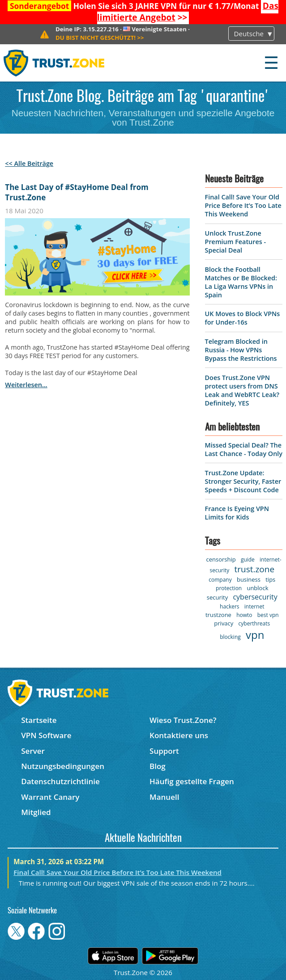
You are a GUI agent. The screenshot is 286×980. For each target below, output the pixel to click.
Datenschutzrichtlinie (60, 781)
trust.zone (254, 569)
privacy (224, 623)
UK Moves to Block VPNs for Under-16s (243, 318)
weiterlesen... (26, 385)
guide (248, 560)
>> (188, 12)
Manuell (164, 797)
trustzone (218, 615)
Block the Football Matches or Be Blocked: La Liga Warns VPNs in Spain (241, 282)
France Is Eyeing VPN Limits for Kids (237, 513)
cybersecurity (255, 597)
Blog (158, 766)
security (217, 597)
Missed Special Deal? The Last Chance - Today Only (244, 449)
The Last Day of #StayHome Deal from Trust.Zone (77, 192)
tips (270, 579)
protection (229, 588)
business (249, 579)
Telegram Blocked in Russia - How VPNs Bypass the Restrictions (241, 350)
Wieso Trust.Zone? (183, 720)
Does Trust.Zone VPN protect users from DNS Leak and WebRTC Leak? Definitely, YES (242, 390)
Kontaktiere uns (179, 735)
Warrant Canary (50, 797)
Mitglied (36, 812)
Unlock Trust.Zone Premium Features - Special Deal (235, 242)
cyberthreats (254, 623)
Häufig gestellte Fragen (192, 781)
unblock (257, 588)
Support (164, 751)
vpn (255, 635)
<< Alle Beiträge (29, 163)
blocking (230, 637)
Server (33, 751)
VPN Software (46, 735)
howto (244, 615)
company (220, 580)
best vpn (268, 615)
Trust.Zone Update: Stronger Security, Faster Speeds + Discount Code (243, 481)
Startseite (39, 720)
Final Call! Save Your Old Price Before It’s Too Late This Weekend (243, 205)
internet (254, 606)
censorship (221, 559)
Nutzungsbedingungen (63, 766)
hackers (229, 606)
